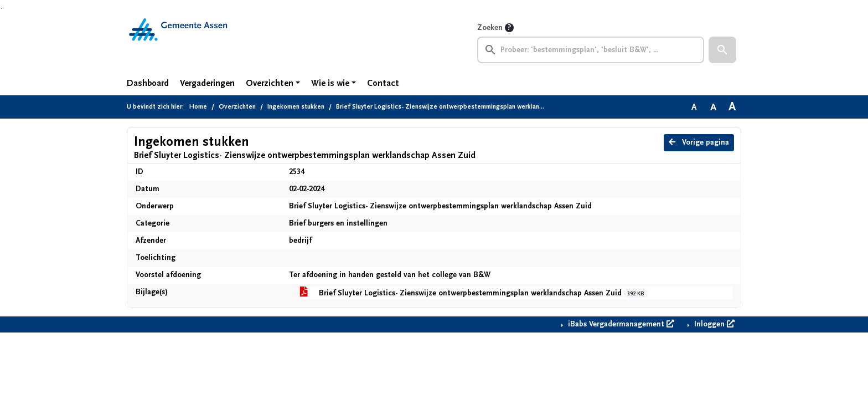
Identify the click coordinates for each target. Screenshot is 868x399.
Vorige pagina (699, 142)
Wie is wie (330, 83)
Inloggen (713, 324)
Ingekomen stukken (296, 107)
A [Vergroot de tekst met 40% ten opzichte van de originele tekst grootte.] (732, 107)
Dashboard (148, 83)
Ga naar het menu (3, 9)
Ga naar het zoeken (1, 9)
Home (198, 107)
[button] (722, 50)
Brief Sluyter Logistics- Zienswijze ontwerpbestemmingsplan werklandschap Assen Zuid (474, 293)
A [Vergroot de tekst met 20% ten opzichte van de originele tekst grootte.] (713, 107)
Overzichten (270, 83)
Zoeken (490, 28)
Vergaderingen (207, 83)
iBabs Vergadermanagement (620, 324)
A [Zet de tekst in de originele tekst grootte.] (694, 107)
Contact (383, 83)
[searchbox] (591, 50)
